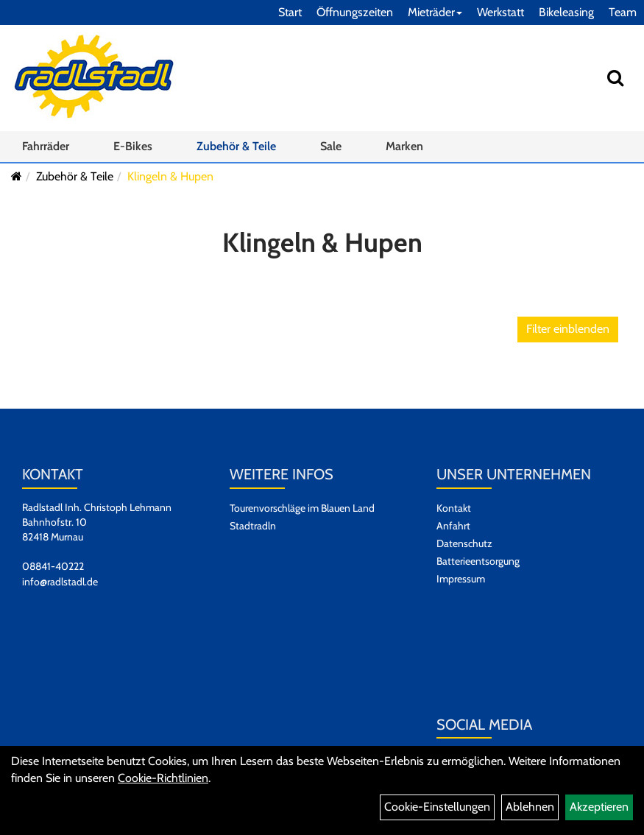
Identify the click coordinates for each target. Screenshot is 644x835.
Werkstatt (500, 12)
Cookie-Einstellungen (437, 807)
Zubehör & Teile (236, 146)
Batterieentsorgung (478, 561)
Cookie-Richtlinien (163, 778)
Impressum (461, 579)
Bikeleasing (566, 12)
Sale (331, 146)
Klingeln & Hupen (170, 176)
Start (290, 12)
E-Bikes (133, 146)
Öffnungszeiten (355, 12)
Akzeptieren (599, 807)
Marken (404, 146)
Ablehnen (530, 807)
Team (623, 12)
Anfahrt (453, 526)
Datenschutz (464, 543)
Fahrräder (46, 146)
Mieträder (435, 12)
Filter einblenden (568, 329)
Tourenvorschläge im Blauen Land (302, 508)
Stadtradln (253, 526)
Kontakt (454, 508)
